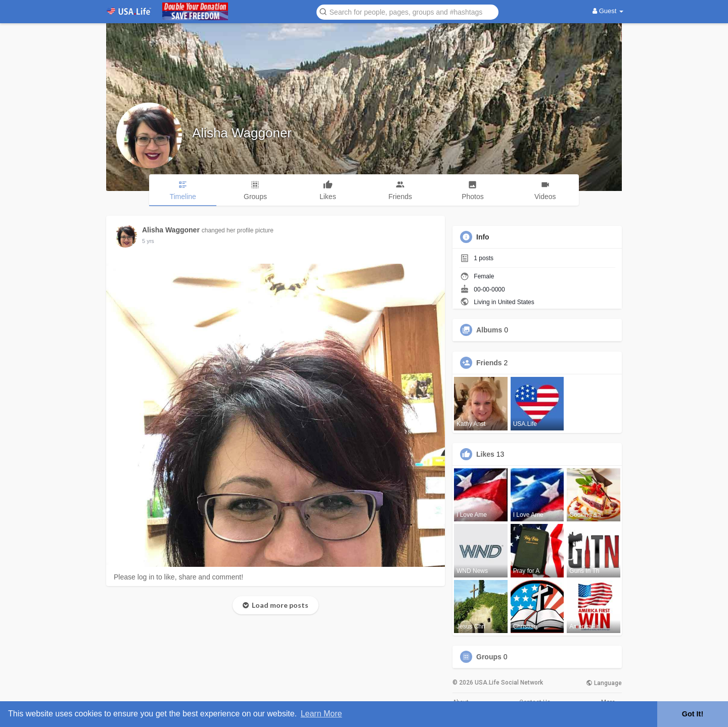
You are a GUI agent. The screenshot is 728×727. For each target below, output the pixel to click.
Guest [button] (608, 11)
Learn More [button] (322, 714)
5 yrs (148, 241)
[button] (407, 11)
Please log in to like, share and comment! (178, 577)
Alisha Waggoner (242, 133)
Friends (489, 363)
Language (604, 683)
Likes (485, 454)
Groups (489, 657)
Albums (489, 330)
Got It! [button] (693, 714)
